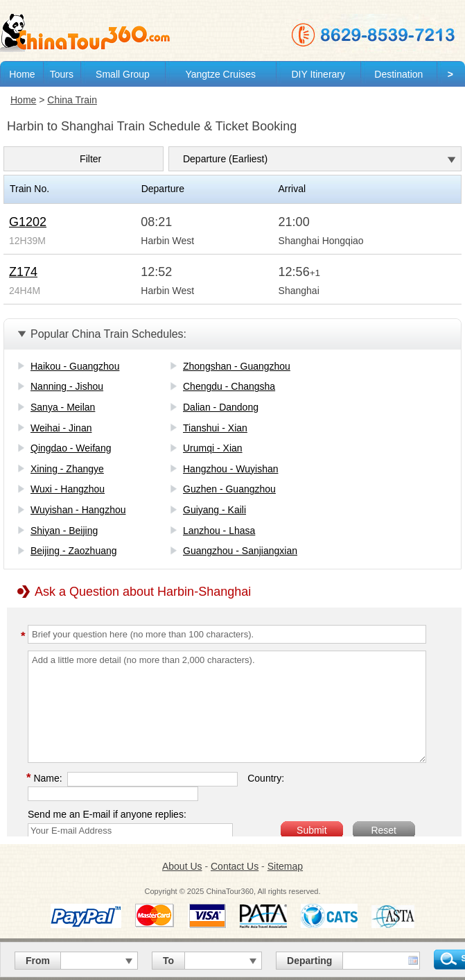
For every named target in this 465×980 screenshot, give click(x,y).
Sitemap (285, 866)
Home (22, 74)
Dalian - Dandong (221, 407)
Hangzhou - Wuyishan (230, 469)
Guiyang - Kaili (214, 510)
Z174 (23, 272)
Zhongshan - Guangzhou (237, 366)
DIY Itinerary (318, 74)
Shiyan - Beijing (64, 531)
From (38, 961)
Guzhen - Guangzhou (229, 489)
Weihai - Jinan (61, 428)
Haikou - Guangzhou (75, 366)
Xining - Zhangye (67, 469)
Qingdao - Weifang (71, 448)
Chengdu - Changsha (229, 386)
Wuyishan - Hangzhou (78, 510)
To (168, 961)
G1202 (28, 222)
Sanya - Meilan (63, 407)
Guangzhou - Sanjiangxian (240, 551)
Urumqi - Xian (213, 448)
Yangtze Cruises (220, 74)
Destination (398, 74)
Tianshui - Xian (215, 428)
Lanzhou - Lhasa (219, 531)
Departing (309, 961)
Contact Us (235, 866)
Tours (62, 74)
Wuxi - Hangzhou (68, 489)
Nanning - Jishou (67, 386)
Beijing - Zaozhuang (74, 551)
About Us (182, 866)
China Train (72, 100)
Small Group (123, 74)
